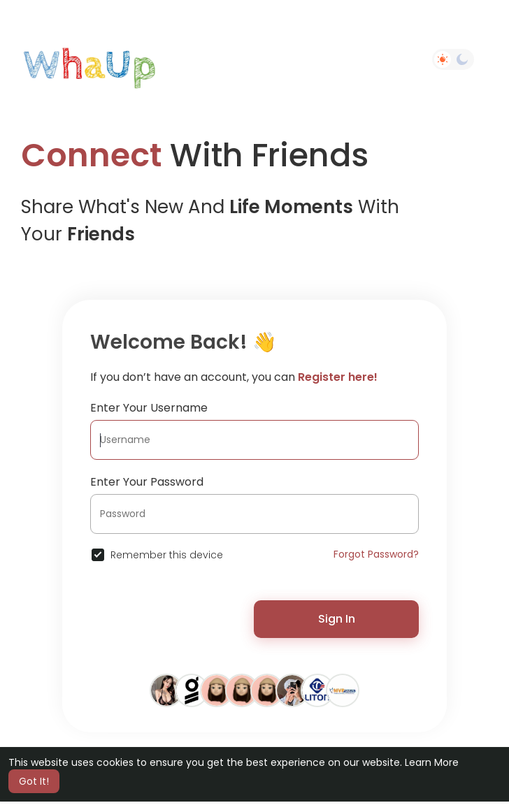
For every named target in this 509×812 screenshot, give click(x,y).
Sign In (337, 619)
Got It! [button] (34, 781)
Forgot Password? (376, 554)
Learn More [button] (432, 762)
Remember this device (167, 555)
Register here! (338, 377)
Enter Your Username (149, 408)
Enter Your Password (147, 482)
